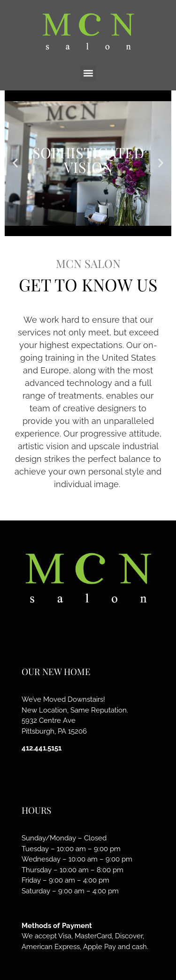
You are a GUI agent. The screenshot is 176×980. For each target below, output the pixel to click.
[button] (88, 73)
